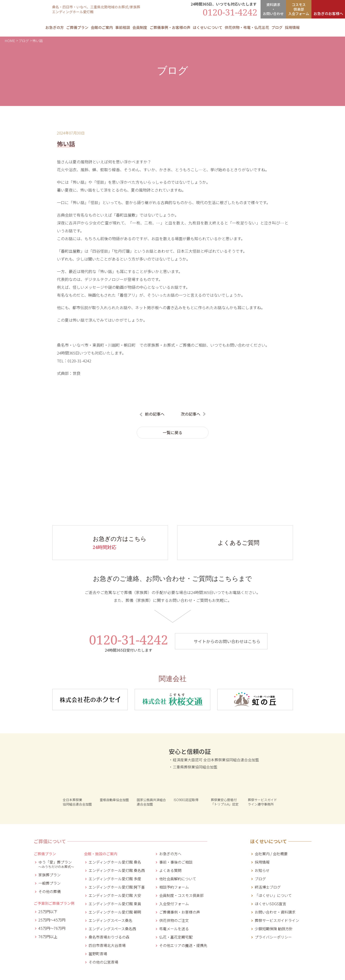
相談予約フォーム (174, 887)
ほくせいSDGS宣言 (270, 904)
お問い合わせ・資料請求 (275, 912)
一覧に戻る (172, 432)
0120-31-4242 (129, 642)
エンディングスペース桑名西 (112, 929)
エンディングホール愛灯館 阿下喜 (117, 887)
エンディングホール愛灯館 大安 (115, 895)
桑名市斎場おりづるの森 (109, 937)
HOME (10, 41)
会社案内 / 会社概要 (271, 854)
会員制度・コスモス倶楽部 (181, 895)
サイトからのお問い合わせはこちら (227, 641)
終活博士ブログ (268, 887)
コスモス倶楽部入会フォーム (299, 9)
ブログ (24, 41)
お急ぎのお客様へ (328, 13)
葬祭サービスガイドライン (277, 920)
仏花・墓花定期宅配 (176, 937)
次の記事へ (191, 414)
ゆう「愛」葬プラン (56, 864)
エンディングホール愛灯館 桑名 (115, 862)
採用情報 (292, 27)
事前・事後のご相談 (176, 862)
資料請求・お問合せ (273, 9)
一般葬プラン (50, 883)
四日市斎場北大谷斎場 (107, 945)
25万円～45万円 (52, 920)
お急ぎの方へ (170, 854)
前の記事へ (155, 414)
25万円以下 (48, 912)
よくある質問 (170, 870)
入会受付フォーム (174, 904)
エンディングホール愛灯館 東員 (115, 904)
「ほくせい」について (273, 895)
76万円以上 (48, 936)
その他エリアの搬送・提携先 (183, 945)
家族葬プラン (50, 875)
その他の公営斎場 (103, 962)
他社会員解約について (178, 879)
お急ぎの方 (55, 27)
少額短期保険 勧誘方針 (274, 929)
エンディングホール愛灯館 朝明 (115, 912)
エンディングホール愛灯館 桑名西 (117, 870)
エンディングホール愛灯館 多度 (115, 879)
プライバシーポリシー (273, 937)
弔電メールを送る (174, 929)
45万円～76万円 (52, 928)
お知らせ (262, 870)
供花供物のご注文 (174, 920)
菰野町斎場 (98, 954)
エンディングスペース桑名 (110, 920)
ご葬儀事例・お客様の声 (170, 27)
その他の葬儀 (50, 891)
